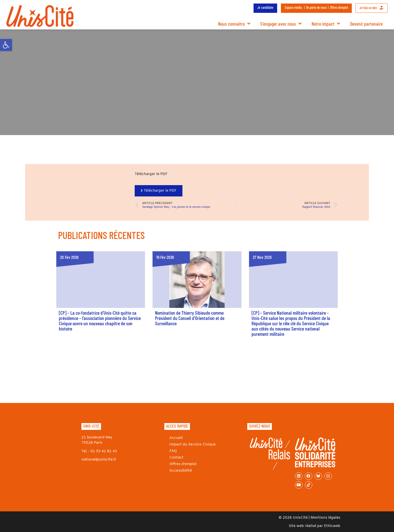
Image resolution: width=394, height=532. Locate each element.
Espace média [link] (293, 7)
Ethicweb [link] (332, 526)
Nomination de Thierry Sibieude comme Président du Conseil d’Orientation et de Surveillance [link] (190, 318)
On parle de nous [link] (316, 7)
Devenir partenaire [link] (366, 24)
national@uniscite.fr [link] (99, 460)
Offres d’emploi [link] (339, 7)
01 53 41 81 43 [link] (104, 451)
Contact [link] (176, 458)
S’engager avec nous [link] (281, 24)
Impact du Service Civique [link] (192, 445)
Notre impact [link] (326, 24)
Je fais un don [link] (372, 8)
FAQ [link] (173, 451)
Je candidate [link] (265, 7)
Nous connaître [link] (234, 24)
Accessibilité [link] (180, 471)
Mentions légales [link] (325, 518)
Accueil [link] (176, 438)
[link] (6, 45)
